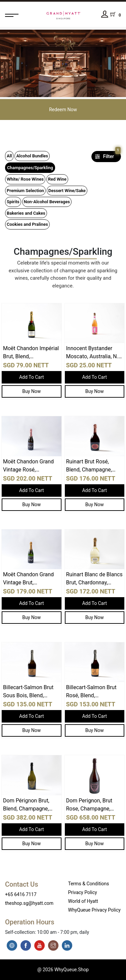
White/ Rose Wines (25, 179)
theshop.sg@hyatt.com (29, 903)
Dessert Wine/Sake (67, 191)
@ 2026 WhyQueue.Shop (63, 970)
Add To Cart (32, 377)
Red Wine (57, 179)
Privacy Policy (83, 892)
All (9, 156)
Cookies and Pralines (27, 224)
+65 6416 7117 (21, 894)
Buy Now (31, 391)
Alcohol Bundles (32, 156)
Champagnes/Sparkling (30, 168)
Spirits (13, 202)
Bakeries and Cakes (26, 213)
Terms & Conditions (89, 884)
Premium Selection (25, 191)
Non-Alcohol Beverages (47, 202)
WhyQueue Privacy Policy (94, 910)
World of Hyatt (83, 901)
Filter (107, 155)
